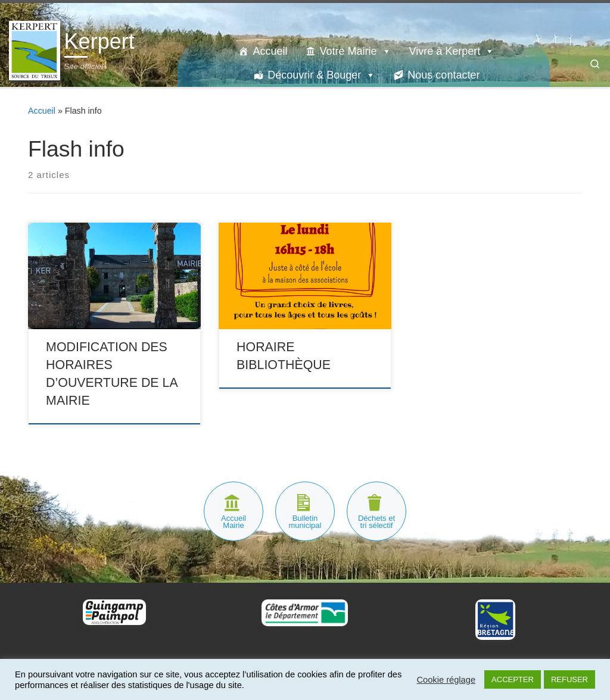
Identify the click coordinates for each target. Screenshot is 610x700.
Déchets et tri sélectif (376, 522)
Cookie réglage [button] (446, 680)
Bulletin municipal (305, 522)
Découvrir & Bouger (321, 75)
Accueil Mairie (234, 522)
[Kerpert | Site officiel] (35, 49)
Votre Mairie (355, 51)
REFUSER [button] (569, 679)
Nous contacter (444, 75)
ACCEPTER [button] (513, 679)
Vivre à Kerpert (452, 51)
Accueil (270, 51)
